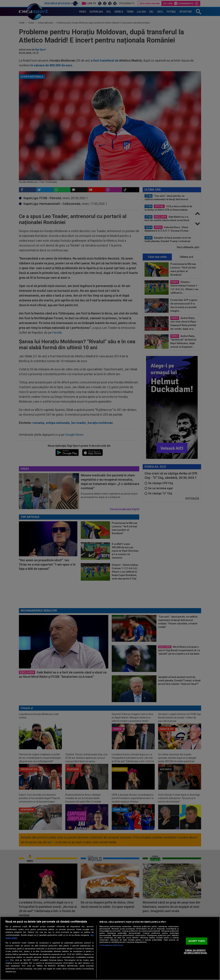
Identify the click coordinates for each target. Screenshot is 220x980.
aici (7, 960)
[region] (110, 948)
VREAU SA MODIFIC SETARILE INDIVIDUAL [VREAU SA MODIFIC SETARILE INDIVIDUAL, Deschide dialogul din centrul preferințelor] (195, 952)
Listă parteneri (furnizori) (111, 945)
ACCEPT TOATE (197, 941)
